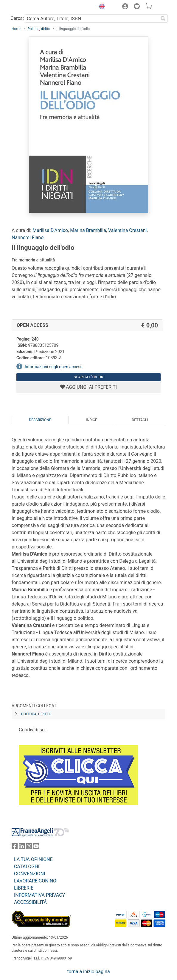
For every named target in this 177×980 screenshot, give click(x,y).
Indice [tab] (91, 420)
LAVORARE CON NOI (36, 881)
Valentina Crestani (127, 230)
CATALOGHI (27, 867)
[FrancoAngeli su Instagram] (29, 847)
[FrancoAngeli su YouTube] (36, 847)
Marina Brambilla (88, 230)
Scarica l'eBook (89, 377)
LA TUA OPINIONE (33, 859)
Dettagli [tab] (140, 420)
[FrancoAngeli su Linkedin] (22, 847)
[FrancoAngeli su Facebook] (15, 847)
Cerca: (17, 18)
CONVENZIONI (29, 874)
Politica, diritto (39, 29)
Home (16, 29)
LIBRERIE (24, 888)
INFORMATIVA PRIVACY (39, 895)
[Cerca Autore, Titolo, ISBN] (92, 18)
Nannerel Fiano (28, 237)
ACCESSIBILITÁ (30, 902)
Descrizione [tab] (40, 420)
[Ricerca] (163, 18)
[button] (100, 7)
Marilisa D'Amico (50, 230)
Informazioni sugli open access (54, 367)
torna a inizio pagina (88, 972)
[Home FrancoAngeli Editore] (32, 7)
